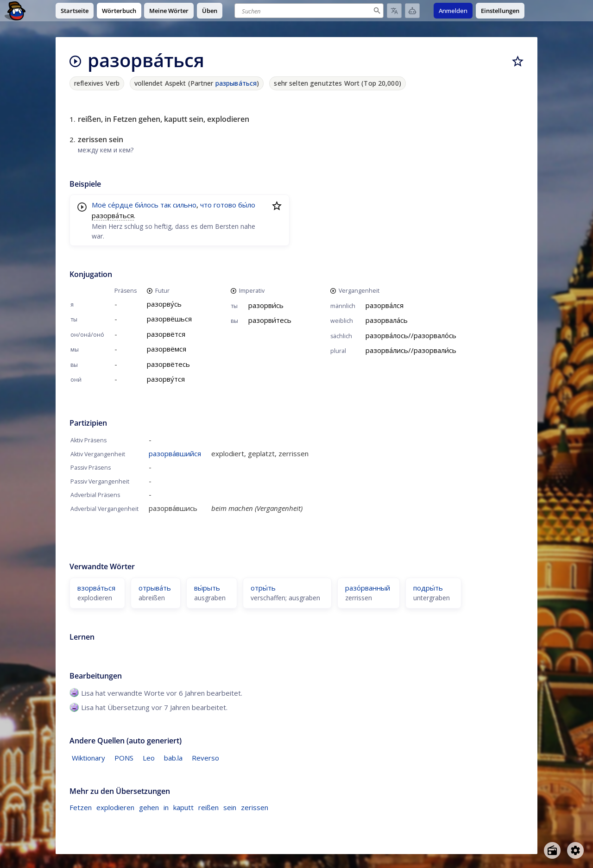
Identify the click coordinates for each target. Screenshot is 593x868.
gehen (149, 807)
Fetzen (81, 807)
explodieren (115, 807)
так (166, 205)
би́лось (147, 205)
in (166, 807)
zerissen (255, 807)
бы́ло (247, 205)
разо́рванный (368, 588)
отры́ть (263, 588)
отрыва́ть (155, 588)
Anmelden (453, 11)
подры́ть (428, 588)
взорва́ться (96, 588)
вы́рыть (207, 588)
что (206, 205)
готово (225, 205)
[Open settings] (575, 850)
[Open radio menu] (552, 850)
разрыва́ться (236, 83)
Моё (99, 205)
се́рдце (120, 205)
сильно (185, 205)
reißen (208, 807)
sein (230, 807)
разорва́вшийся (175, 453)
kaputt (183, 807)
